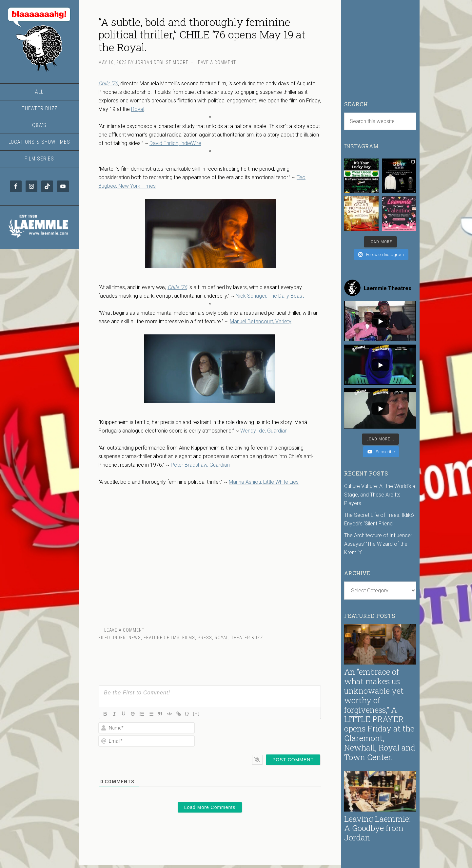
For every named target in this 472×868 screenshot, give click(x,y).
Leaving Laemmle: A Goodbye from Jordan (377, 828)
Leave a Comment (216, 62)
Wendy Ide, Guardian (264, 431)
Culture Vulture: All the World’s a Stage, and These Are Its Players (380, 495)
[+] (196, 713)
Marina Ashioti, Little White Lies (264, 482)
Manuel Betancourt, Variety (261, 321)
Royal (138, 109)
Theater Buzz (247, 638)
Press (205, 638)
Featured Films (162, 638)
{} (187, 713)
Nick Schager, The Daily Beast (270, 296)
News (135, 638)
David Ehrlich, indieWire (175, 143)
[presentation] (279, 734)
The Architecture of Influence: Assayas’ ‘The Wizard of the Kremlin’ (378, 544)
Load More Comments (210, 807)
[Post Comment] (293, 760)
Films (189, 638)
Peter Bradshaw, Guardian (200, 465)
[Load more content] (380, 439)
